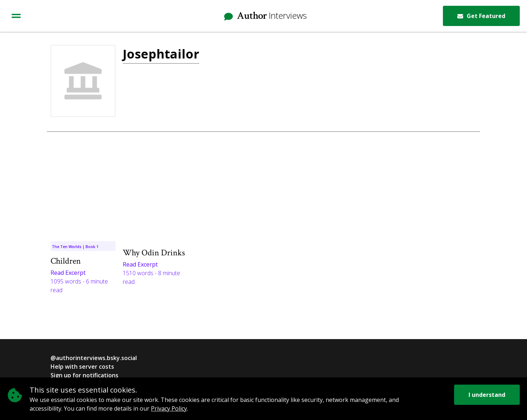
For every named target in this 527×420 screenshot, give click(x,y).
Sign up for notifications (84, 375)
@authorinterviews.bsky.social (94, 358)
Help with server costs (82, 367)
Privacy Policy (169, 408)
